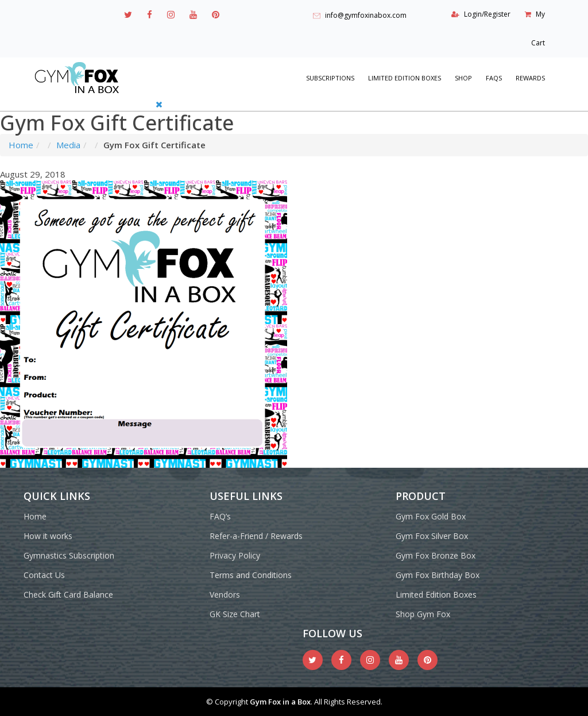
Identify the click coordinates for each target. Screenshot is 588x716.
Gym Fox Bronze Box (436, 555)
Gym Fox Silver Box (432, 536)
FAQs (494, 78)
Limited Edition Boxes (405, 78)
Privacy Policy (235, 555)
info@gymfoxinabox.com (366, 15)
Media (68, 145)
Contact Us (44, 575)
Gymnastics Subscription (69, 555)
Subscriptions (330, 78)
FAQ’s (220, 516)
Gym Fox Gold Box (431, 516)
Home (21, 145)
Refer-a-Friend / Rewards (256, 536)
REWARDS (530, 78)
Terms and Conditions (251, 575)
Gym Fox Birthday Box (438, 575)
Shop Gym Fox (423, 614)
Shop (463, 78)
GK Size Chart (235, 614)
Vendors (225, 594)
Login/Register (487, 14)
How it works (48, 536)
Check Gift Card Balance (68, 594)
